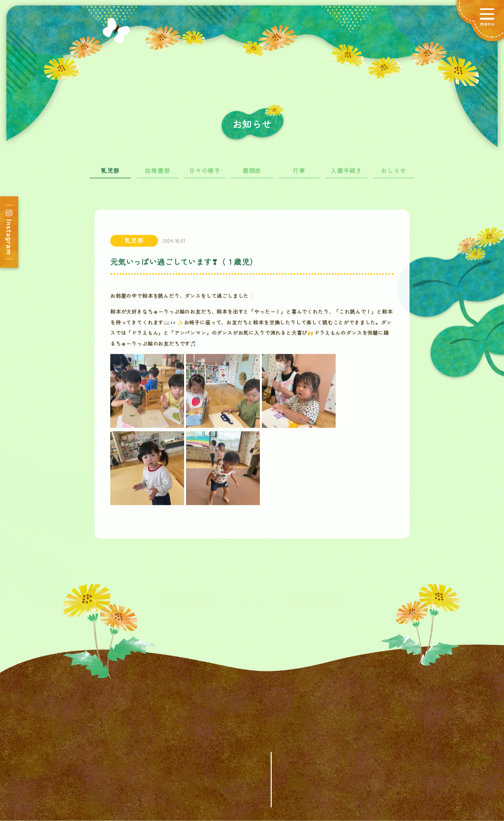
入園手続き (346, 176)
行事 (299, 176)
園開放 (252, 176)
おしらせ (394, 176)
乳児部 (110, 176)
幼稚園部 (157, 176)
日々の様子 (205, 176)
